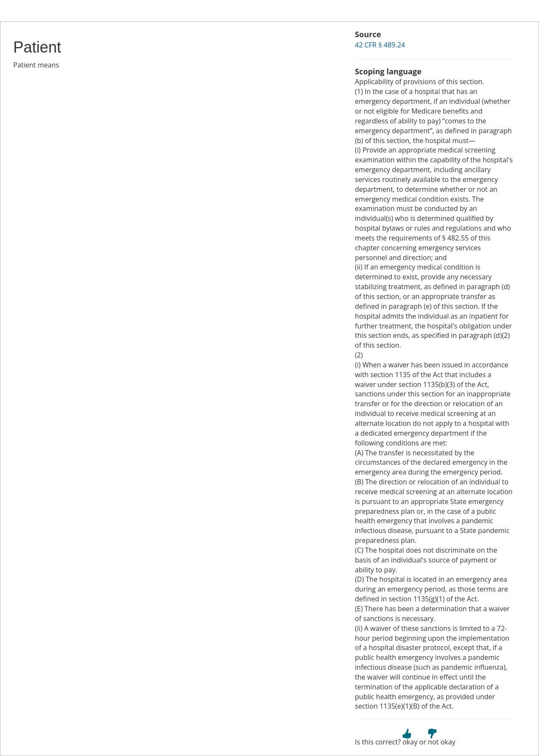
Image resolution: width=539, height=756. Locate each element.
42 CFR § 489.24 (380, 45)
